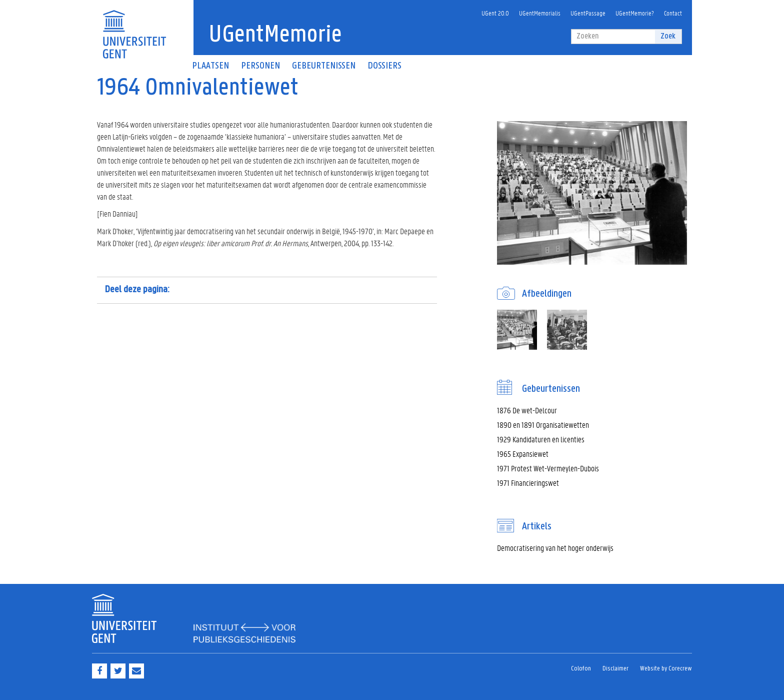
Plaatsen (210, 66)
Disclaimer (615, 669)
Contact (673, 13)
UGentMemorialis (540, 13)
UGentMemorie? (635, 13)
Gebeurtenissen (324, 66)
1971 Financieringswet (528, 483)
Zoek (668, 36)
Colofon (581, 669)
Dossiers (384, 66)
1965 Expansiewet (523, 454)
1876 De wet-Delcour (527, 410)
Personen (260, 66)
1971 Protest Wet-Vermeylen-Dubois (548, 468)
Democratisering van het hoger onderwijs (555, 548)
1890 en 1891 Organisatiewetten (543, 425)
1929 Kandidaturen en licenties (541, 439)
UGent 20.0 (495, 13)
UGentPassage (588, 13)
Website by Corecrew (666, 669)
